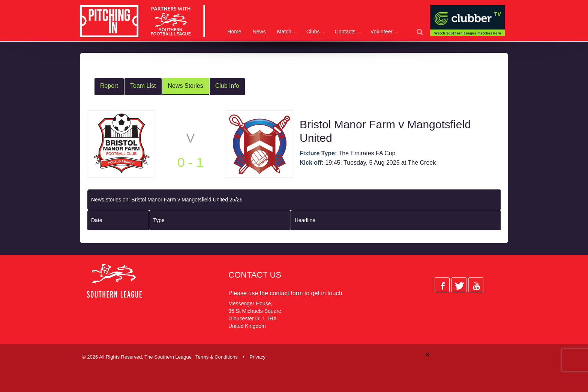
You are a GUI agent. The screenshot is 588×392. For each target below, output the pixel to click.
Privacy (257, 356)
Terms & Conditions (217, 356)
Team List (143, 85)
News (259, 32)
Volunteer (382, 32)
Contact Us (255, 274)
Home (234, 32)
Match (284, 32)
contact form (286, 292)
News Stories (186, 85)
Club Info (227, 85)
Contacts (345, 32)
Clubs (313, 32)
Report (109, 85)
